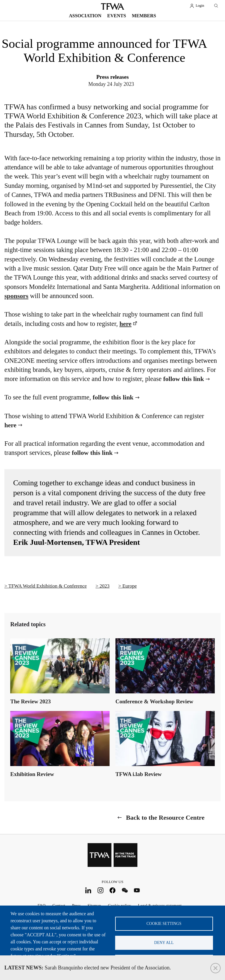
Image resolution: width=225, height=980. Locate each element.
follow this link (184, 379)
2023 (105, 586)
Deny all (164, 943)
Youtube (137, 890)
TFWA (112, 6)
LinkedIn (88, 890)
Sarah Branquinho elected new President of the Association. (88, 968)
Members (144, 16)
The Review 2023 (30, 701)
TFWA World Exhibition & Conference (48, 586)
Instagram (100, 890)
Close (215, 968)
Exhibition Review (32, 774)
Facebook (113, 890)
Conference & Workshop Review (154, 701)
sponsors (16, 296)
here (126, 324)
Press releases (113, 77)
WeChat (125, 890)
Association (85, 16)
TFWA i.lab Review (139, 774)
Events (117, 16)
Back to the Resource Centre (165, 817)
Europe (130, 586)
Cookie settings (164, 924)
